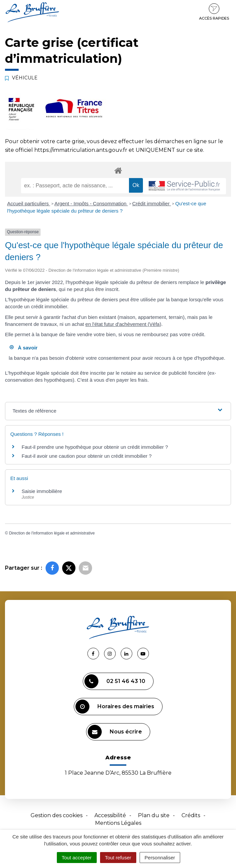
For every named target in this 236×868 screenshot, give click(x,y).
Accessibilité (110, 815)
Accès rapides (214, 12)
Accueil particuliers (29, 203)
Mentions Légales (118, 823)
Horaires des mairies (115, 707)
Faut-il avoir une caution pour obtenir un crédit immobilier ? (87, 456)
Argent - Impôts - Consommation (91, 203)
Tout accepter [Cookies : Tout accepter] (77, 858)
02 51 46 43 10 (115, 681)
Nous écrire (115, 732)
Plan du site (154, 815)
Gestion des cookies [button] (57, 815)
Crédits (191, 815)
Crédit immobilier (152, 203)
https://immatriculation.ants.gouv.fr (81, 150)
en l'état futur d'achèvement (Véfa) (123, 324)
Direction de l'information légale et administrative (52, 533)
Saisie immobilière (42, 491)
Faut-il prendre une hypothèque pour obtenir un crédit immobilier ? (95, 447)
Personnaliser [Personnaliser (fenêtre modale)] (160, 858)
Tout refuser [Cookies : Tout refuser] (118, 858)
